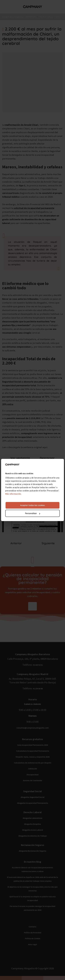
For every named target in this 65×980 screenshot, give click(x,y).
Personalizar (33, 513)
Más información (13, 494)
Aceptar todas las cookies (32, 505)
